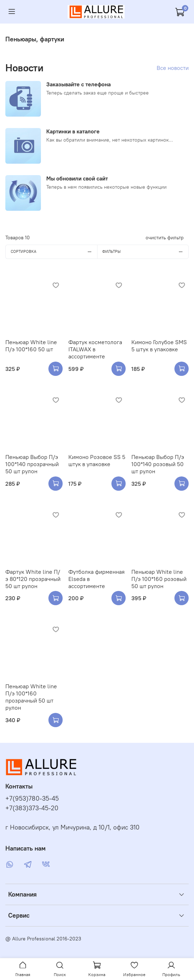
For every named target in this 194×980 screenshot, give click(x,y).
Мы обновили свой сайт (77, 178)
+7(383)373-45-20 (32, 808)
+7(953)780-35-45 (32, 798)
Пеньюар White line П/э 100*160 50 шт (31, 346)
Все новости (173, 68)
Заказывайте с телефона (78, 84)
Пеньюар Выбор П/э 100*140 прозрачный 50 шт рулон (32, 464)
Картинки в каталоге (73, 131)
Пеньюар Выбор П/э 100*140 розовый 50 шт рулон (158, 464)
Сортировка (54, 251)
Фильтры (145, 251)
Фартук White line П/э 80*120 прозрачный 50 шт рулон (33, 579)
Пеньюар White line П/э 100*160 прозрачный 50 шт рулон (31, 697)
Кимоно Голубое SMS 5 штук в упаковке (159, 346)
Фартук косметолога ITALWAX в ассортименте (95, 349)
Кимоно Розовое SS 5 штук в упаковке (97, 460)
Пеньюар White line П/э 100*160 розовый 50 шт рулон (159, 579)
